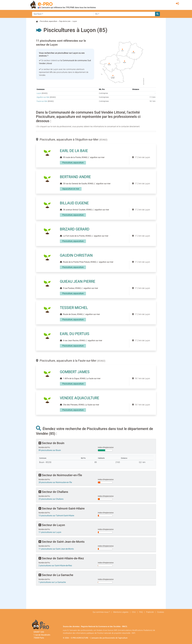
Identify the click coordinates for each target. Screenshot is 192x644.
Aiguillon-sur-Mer (43, 97)
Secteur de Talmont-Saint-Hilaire (62, 509)
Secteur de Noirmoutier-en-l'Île (60, 475)
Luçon (39, 93)
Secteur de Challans (53, 492)
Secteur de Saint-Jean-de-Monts (62, 542)
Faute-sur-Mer (42, 101)
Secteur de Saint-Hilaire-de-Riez (61, 558)
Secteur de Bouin (51, 443)
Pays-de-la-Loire (65, 21)
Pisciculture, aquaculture (48, 21)
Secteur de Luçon (52, 525)
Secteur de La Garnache (56, 575)
